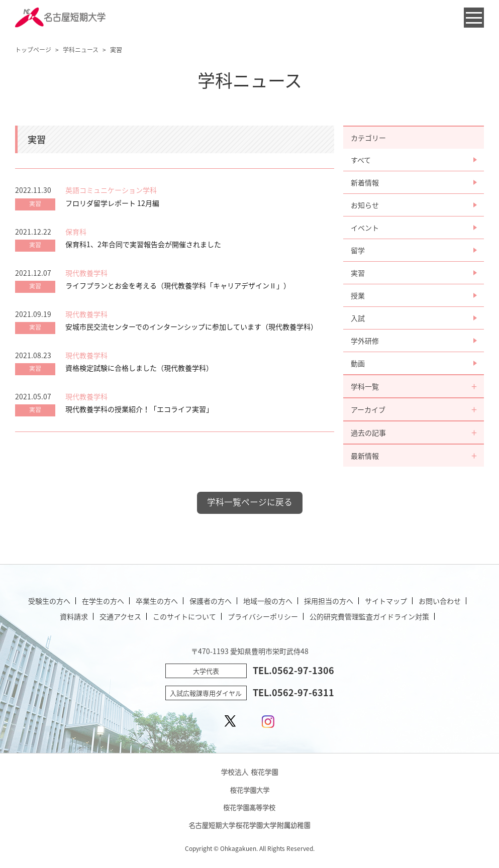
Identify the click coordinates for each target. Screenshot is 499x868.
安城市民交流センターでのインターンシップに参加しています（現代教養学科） (191, 327)
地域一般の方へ (268, 601)
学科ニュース (81, 50)
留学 (358, 250)
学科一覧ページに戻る (250, 502)
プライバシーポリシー (263, 616)
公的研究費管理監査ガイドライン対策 (369, 616)
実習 (358, 273)
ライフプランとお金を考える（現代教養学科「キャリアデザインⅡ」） (178, 285)
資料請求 (74, 616)
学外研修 (365, 341)
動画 (358, 363)
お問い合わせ (440, 601)
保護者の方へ (211, 601)
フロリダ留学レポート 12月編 (112, 203)
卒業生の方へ (157, 601)
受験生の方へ (49, 601)
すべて (361, 160)
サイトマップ (386, 601)
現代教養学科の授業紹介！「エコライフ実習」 (139, 409)
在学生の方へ (103, 601)
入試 (358, 318)
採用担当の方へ (329, 601)
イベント (365, 228)
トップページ (33, 50)
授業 (358, 295)
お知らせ (365, 205)
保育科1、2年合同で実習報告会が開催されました (143, 244)
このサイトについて (184, 616)
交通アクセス (120, 616)
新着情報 (365, 182)
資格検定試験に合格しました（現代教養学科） (139, 368)
